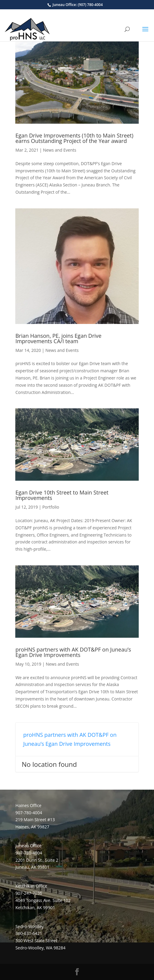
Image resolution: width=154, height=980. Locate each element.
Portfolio (51, 507)
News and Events (59, 150)
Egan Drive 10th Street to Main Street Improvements (62, 495)
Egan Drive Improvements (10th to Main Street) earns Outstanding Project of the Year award (74, 138)
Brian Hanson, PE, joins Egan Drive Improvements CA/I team (58, 338)
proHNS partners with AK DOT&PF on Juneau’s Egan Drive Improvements (73, 652)
